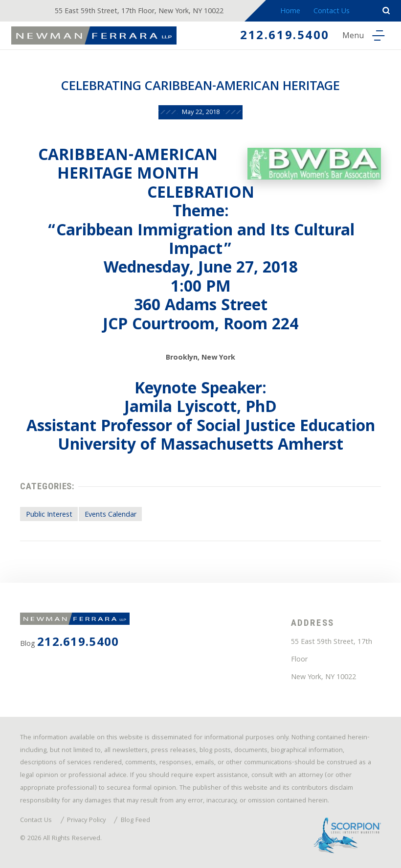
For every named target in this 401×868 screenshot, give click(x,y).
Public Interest (49, 515)
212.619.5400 (285, 37)
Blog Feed (135, 821)
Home (290, 12)
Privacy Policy (86, 821)
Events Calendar (111, 515)
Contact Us (332, 12)
